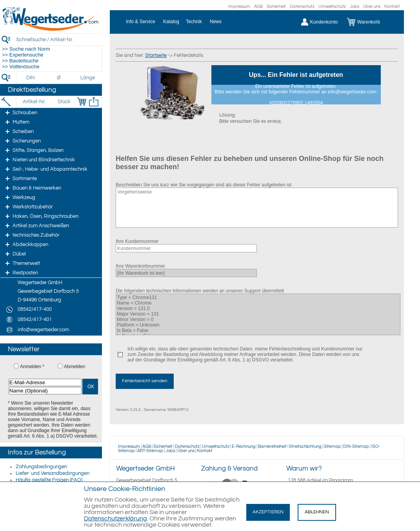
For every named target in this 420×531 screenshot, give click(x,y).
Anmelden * (32, 367)
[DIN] (31, 78)
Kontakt (392, 6)
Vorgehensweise (257, 208)
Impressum (239, 6)
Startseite (156, 55)
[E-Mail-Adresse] (45, 382)
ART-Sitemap (150, 451)
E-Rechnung (244, 446)
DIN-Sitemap (356, 446)
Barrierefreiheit (272, 446)
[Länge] (88, 78)
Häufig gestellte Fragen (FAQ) (49, 480)
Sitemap (332, 446)
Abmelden (75, 367)
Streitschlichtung (305, 446)
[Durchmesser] (59, 78)
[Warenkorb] (369, 22)
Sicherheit (276, 6)
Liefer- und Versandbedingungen (53, 473)
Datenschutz (302, 6)
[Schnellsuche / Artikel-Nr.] (59, 39)
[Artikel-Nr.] (34, 102)
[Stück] (64, 102)
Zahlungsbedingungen (41, 467)
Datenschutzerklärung (115, 518)
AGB (258, 6)
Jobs (355, 6)
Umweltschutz (332, 6)
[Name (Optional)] (45, 391)
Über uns (372, 6)
